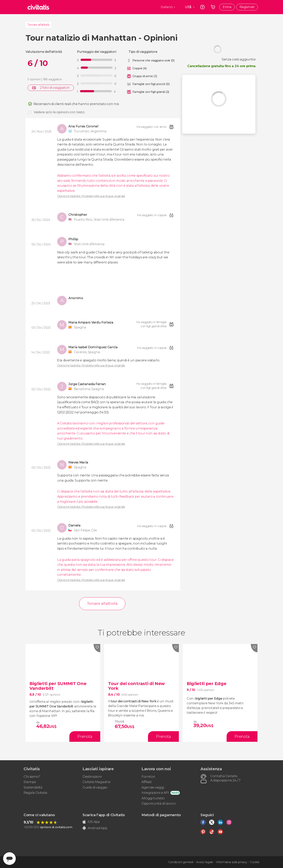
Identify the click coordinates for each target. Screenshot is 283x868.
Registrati (247, 7)
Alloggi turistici (153, 798)
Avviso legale (205, 862)
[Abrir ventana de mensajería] (9, 859)
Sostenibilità (33, 787)
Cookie (255, 862)
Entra (227, 7)
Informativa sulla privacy (232, 862)
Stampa (30, 782)
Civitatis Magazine (96, 782)
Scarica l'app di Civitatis (104, 815)
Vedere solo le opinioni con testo (59, 112)
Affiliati (147, 782)
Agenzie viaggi (153, 787)
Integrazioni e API (155, 793)
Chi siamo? (32, 777)
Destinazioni (92, 777)
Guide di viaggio (95, 787)
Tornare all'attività (38, 25)
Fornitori (148, 777)
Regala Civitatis (35, 793)
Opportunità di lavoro (158, 804)
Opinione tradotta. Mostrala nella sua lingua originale (91, 196)
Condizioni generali (181, 862)
